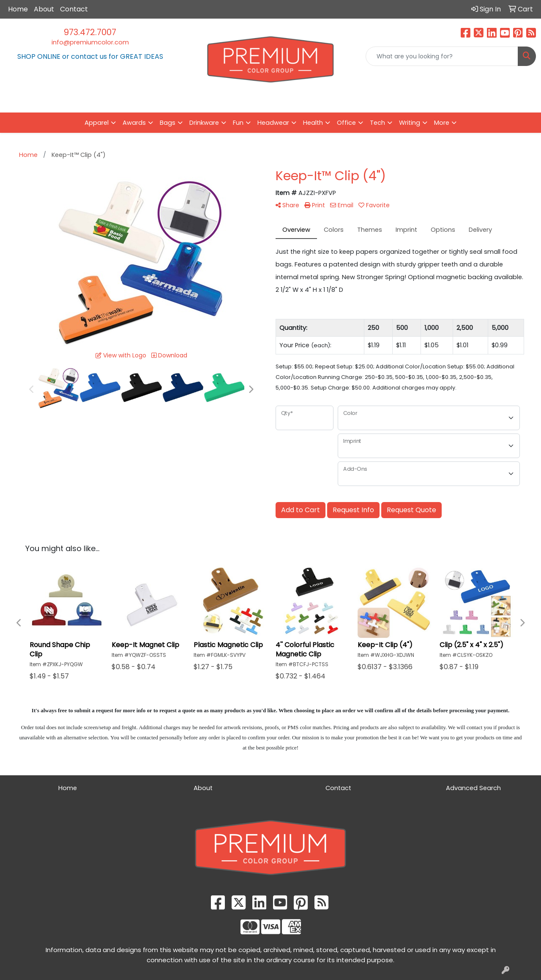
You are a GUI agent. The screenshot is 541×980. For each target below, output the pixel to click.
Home (18, 9)
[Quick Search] (442, 56)
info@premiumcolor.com (90, 42)
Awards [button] (134, 123)
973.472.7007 (90, 32)
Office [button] (346, 123)
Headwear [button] (273, 123)
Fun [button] (238, 123)
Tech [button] (377, 123)
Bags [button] (168, 123)
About (44, 9)
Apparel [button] (97, 123)
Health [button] (313, 123)
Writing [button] (410, 123)
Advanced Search (473, 788)
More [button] (442, 123)
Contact (74, 9)
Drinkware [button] (204, 123)
